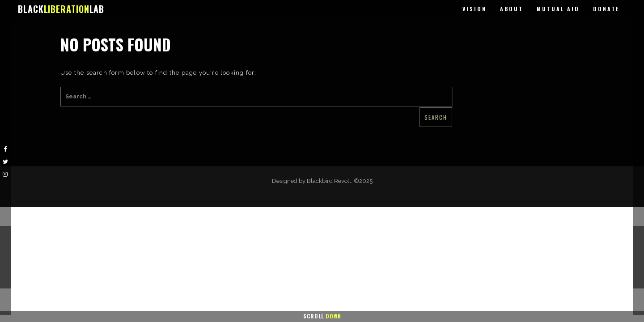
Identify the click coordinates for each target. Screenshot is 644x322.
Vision (475, 9)
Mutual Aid (558, 9)
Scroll (322, 316)
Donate (606, 9)
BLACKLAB (61, 9)
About (512, 9)
